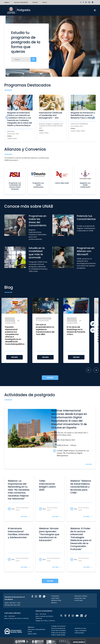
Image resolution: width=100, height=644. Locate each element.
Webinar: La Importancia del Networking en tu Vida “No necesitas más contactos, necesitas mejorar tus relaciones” (19, 490)
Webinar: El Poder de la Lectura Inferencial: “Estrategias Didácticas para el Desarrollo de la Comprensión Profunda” (81, 539)
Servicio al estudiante (21, 2)
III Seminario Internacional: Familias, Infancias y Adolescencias (18, 533)
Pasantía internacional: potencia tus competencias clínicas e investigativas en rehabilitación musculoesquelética (14, 336)
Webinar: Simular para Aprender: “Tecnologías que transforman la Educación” (49, 534)
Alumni (45, 2)
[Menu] (95, 10)
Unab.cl (7, 2)
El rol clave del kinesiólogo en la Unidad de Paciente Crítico (76, 331)
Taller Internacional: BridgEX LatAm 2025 (47, 485)
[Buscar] (24, 59)
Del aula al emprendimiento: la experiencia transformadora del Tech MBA (45, 329)
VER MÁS (15, 357)
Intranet (35, 2)
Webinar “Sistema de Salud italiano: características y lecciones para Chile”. (81, 487)
